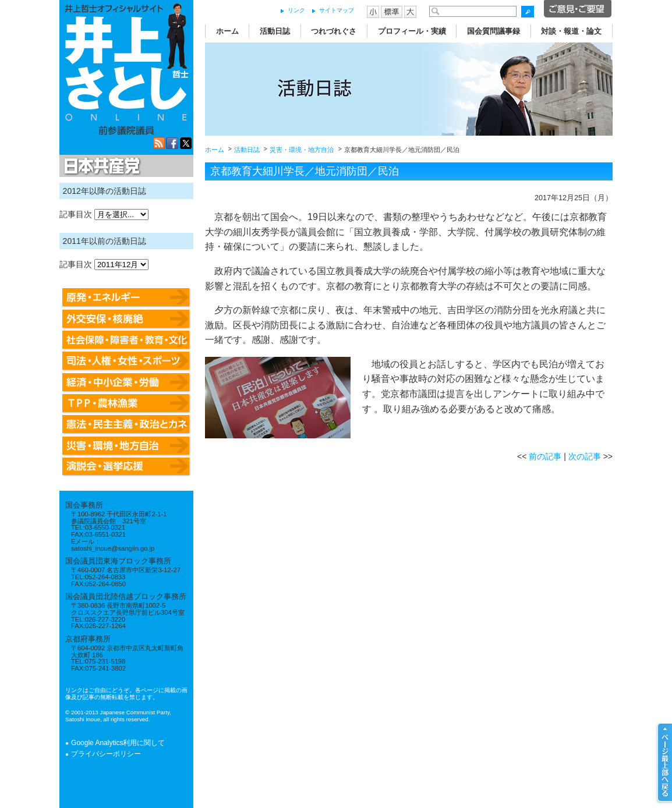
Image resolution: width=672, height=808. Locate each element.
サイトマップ (337, 10)
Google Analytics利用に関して (118, 743)
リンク (296, 10)
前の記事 (545, 456)
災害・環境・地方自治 (302, 150)
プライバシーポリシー (106, 754)
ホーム (227, 31)
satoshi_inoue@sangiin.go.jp (113, 548)
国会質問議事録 (494, 31)
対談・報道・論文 (571, 31)
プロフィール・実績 (412, 31)
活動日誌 (275, 31)
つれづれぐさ (334, 31)
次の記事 (585, 456)
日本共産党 (100, 166)
